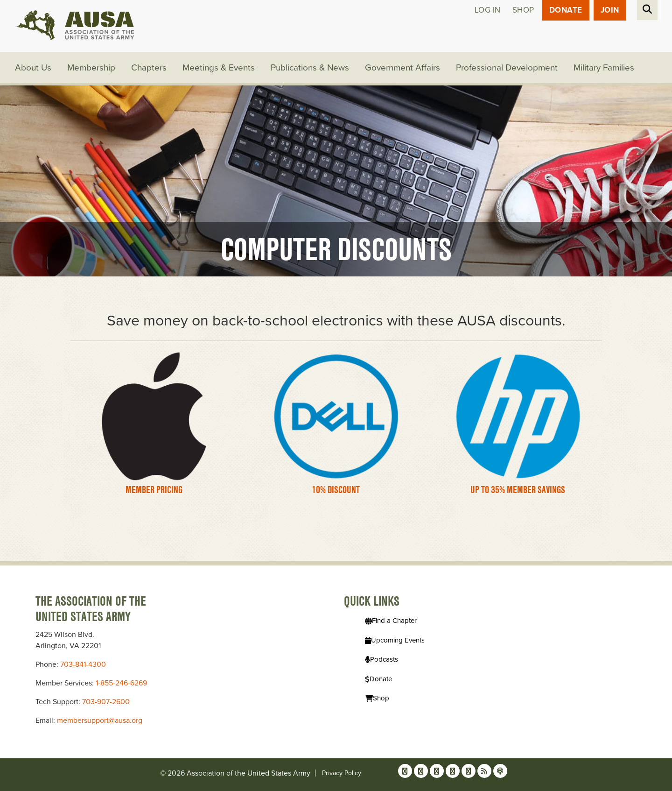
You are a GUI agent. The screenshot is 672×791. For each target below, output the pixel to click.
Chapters (149, 68)
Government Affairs (402, 68)
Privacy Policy (342, 773)
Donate (566, 10)
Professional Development (507, 68)
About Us (33, 68)
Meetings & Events (219, 68)
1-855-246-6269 (121, 683)
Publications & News (310, 68)
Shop (523, 10)
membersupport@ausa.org (100, 720)
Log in (488, 10)
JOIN (610, 10)
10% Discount (336, 490)
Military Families (604, 68)
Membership (91, 68)
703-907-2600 (106, 702)
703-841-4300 (83, 664)
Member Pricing (154, 490)
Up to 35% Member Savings (518, 490)
